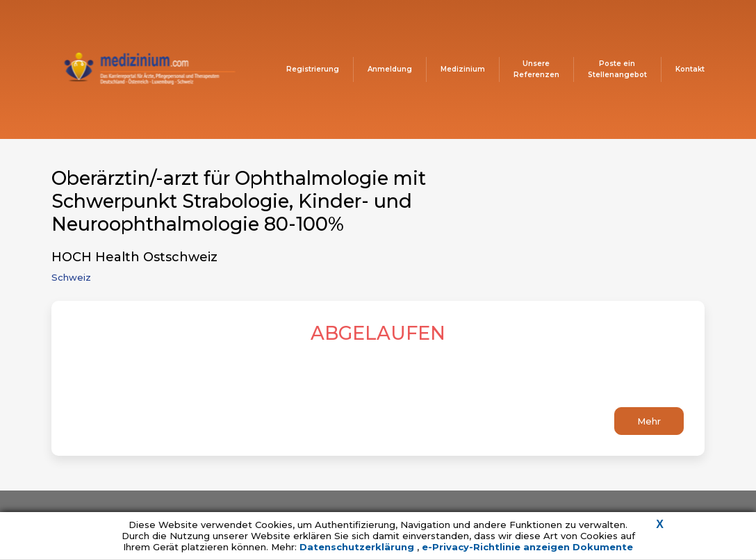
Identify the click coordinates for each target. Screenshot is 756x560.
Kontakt (690, 69)
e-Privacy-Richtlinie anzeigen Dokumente (527, 547)
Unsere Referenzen (536, 69)
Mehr (649, 421)
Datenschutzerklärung (358, 547)
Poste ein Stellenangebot (617, 69)
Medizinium (463, 69)
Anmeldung (390, 69)
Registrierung (313, 69)
